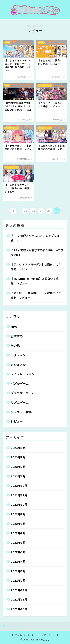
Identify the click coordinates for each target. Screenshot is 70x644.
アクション (18, 355)
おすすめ (17, 336)
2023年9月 (18, 457)
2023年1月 (18, 476)
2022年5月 (18, 552)
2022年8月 (18, 524)
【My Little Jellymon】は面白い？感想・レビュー (35, 281)
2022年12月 (19, 486)
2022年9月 (18, 514)
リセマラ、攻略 (21, 412)
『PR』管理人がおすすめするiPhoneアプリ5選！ (37, 253)
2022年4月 (18, 562)
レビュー (17, 421)
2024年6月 (18, 448)
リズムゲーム (20, 403)
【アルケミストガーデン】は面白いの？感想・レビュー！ (36, 267)
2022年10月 (19, 505)
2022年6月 (18, 543)
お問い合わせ (49, 635)
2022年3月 (18, 571)
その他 (15, 346)
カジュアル (18, 365)
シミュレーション (23, 374)
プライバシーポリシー (26, 635)
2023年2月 (18, 467)
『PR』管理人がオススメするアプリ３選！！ (35, 238)
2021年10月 (19, 609)
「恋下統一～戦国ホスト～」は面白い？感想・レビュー (36, 295)
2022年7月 (18, 533)
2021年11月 (19, 599)
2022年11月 (19, 495)
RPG (14, 327)
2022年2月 (18, 581)
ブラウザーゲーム (23, 393)
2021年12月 (19, 590)
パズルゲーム (20, 384)
